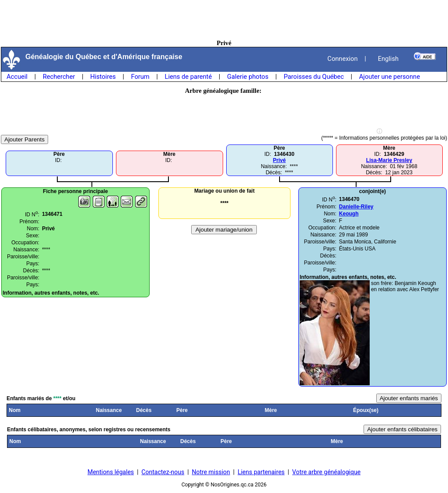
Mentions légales (111, 472)
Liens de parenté (189, 77)
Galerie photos (248, 77)
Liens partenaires (261, 472)
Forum (140, 77)
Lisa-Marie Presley (389, 160)
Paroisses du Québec (314, 77)
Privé (279, 160)
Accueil (17, 77)
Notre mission (211, 472)
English (388, 59)
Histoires (103, 77)
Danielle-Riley (356, 207)
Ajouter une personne (390, 77)
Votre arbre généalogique (326, 472)
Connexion (342, 59)
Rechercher (59, 77)
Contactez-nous (163, 472)
